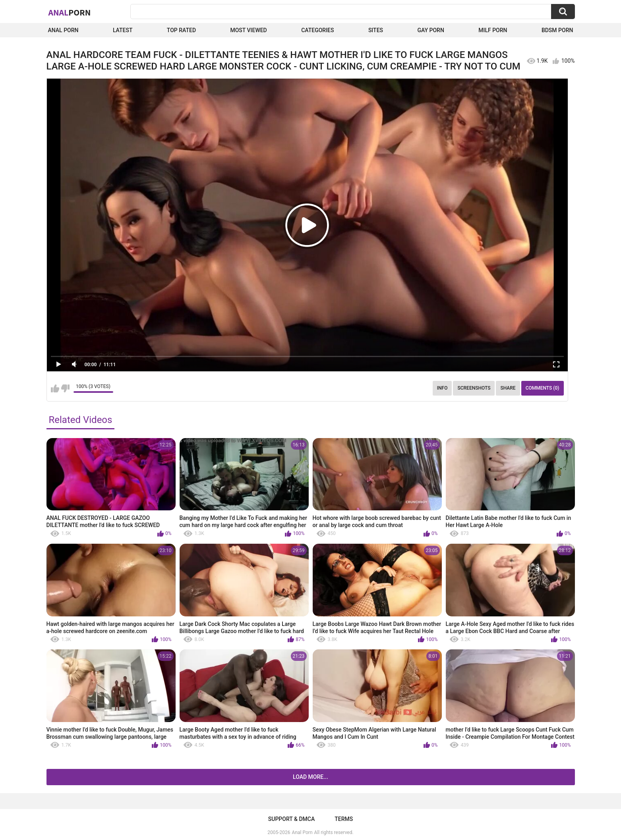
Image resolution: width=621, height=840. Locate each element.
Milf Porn (493, 30)
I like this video (55, 388)
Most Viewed (248, 30)
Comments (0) (543, 388)
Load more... (310, 777)
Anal (70, 12)
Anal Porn (63, 30)
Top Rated (181, 30)
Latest (123, 30)
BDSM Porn (557, 30)
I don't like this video (65, 388)
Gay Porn (430, 30)
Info (442, 388)
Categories (317, 30)
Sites (376, 30)
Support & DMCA (291, 819)
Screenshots (474, 388)
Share (508, 388)
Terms (344, 819)
